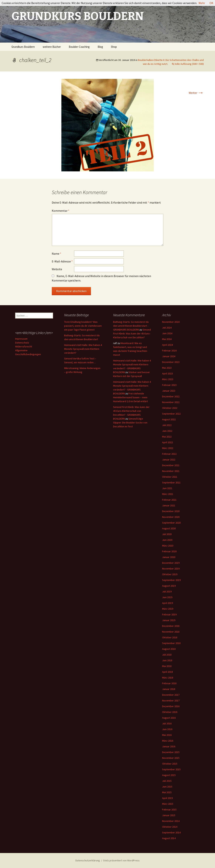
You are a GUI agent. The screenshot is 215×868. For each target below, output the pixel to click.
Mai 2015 (167, 792)
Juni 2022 (167, 431)
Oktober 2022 (170, 408)
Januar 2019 (169, 620)
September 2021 (171, 482)
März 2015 (168, 804)
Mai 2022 (167, 437)
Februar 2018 (169, 683)
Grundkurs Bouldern (23, 47)
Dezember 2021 (171, 465)
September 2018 (171, 643)
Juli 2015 (167, 781)
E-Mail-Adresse (62, 261)
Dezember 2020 (171, 511)
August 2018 (169, 649)
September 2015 (171, 769)
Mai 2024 (167, 339)
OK (211, 3)
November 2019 (171, 569)
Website (57, 269)
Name (56, 254)
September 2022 (171, 414)
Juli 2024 (167, 328)
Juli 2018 (167, 655)
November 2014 (171, 821)
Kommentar (61, 211)
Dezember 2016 (171, 706)
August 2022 (169, 419)
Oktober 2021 (170, 477)
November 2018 (171, 632)
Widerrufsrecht (24, 346)
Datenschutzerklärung (88, 860)
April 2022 (167, 442)
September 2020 (171, 523)
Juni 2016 (167, 729)
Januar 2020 (169, 557)
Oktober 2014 (170, 827)
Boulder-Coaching (79, 47)
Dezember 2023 (171, 362)
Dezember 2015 (171, 752)
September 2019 (171, 580)
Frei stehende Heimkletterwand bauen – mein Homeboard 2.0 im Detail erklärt (131, 397)
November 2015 (171, 758)
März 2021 (168, 494)
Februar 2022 (169, 454)
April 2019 (167, 603)
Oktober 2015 (170, 764)
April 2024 (167, 345)
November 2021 (171, 471)
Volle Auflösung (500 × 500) (189, 64)
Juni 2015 (167, 787)
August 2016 (169, 718)
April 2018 (167, 672)
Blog (100, 47)
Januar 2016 (169, 746)
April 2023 (167, 373)
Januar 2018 (169, 689)
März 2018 (168, 678)
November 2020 (171, 517)
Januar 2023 (169, 391)
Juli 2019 (167, 591)
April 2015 (167, 798)
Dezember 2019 (171, 563)
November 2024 (171, 322)
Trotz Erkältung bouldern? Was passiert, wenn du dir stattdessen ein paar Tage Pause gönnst (83, 326)
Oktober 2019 (170, 574)
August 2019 (169, 586)
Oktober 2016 (170, 712)
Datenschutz (22, 343)
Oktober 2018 (170, 637)
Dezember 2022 (171, 396)
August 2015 (169, 775)
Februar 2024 (169, 351)
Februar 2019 (169, 614)
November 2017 (171, 701)
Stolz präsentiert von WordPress (121, 860)
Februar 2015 (169, 810)
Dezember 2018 (171, 626)
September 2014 (171, 832)
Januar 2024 (169, 356)
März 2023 (168, 379)
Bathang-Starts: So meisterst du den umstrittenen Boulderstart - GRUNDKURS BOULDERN (131, 326)
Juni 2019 (167, 597)
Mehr (202, 3)
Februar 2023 (169, 385)
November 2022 (171, 402)
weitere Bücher (52, 47)
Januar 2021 (169, 505)
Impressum (21, 339)
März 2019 (168, 609)
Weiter (196, 93)
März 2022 (168, 448)
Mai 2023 (167, 368)
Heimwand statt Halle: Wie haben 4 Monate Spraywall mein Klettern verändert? (83, 349)
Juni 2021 (167, 488)
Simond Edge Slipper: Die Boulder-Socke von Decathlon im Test (130, 423)
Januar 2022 (169, 460)
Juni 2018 (167, 660)
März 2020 (168, 546)
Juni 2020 (167, 540)
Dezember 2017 (171, 695)
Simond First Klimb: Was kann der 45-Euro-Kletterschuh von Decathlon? (132, 334)
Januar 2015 (169, 815)
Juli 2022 (167, 425)
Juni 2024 (167, 333)
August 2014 (169, 838)
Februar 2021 (169, 500)
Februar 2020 (169, 551)
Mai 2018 (167, 666)
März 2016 (168, 741)
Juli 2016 (167, 723)
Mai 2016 (167, 735)
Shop (114, 47)
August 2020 (169, 528)
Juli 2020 (167, 534)
